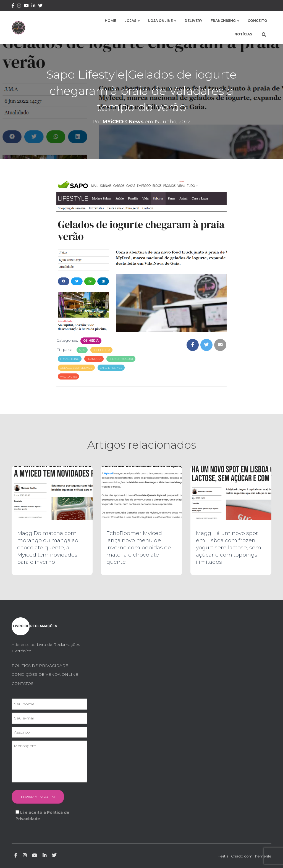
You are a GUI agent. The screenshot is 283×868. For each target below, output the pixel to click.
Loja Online (162, 21)
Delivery (193, 21)
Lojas (132, 21)
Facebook (13, 6)
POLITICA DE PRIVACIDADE (40, 666)
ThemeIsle (262, 856)
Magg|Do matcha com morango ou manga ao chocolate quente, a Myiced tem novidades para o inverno (48, 548)
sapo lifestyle (111, 368)
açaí (82, 350)
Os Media (91, 341)
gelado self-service (76, 368)
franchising (70, 359)
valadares (68, 377)
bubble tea (101, 350)
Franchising (225, 21)
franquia (94, 359)
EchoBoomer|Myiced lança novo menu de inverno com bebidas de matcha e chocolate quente (139, 548)
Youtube (26, 6)
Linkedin (33, 6)
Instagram (19, 6)
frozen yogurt (121, 359)
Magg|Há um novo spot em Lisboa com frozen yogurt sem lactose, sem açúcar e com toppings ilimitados (229, 548)
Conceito (257, 21)
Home (110, 21)
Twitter (40, 6)
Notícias (243, 34)
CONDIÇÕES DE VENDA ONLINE (45, 674)
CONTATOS (23, 684)
